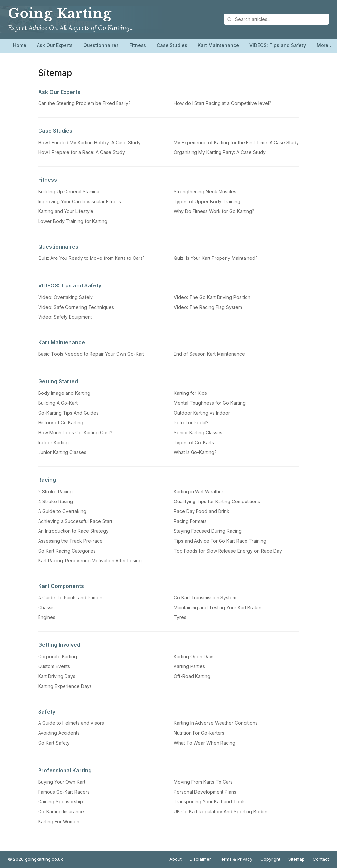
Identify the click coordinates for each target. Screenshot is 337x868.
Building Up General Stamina (69, 191)
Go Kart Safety (54, 743)
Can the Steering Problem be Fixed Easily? (84, 103)
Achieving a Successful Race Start (75, 521)
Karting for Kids (190, 393)
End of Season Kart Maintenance (209, 354)
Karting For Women (59, 821)
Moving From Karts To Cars (203, 782)
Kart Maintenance (218, 45)
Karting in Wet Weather (199, 491)
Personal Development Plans (205, 792)
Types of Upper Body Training (207, 201)
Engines (47, 617)
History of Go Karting (61, 423)
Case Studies (172, 45)
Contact (321, 859)
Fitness (138, 45)
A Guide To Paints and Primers (71, 597)
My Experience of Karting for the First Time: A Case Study (236, 142)
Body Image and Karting (64, 393)
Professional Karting (65, 770)
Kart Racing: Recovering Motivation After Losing (90, 561)
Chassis (46, 607)
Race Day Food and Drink (202, 511)
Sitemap (297, 859)
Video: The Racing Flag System (208, 307)
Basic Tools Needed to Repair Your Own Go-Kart (91, 354)
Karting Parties (189, 666)
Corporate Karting (58, 656)
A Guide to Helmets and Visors (71, 723)
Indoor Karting (53, 442)
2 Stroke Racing (55, 491)
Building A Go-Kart (58, 403)
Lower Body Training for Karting (73, 221)
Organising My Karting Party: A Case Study (220, 152)
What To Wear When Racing (205, 743)
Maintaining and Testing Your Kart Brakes (218, 607)
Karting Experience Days (65, 686)
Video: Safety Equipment (65, 317)
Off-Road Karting (192, 676)
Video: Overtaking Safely (65, 297)
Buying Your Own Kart (62, 782)
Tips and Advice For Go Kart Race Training (220, 541)
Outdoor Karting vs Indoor (202, 413)
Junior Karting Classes (62, 452)
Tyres (180, 617)
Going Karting (60, 14)
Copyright (270, 859)
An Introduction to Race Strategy (73, 531)
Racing (47, 480)
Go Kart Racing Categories (67, 551)
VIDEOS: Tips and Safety (278, 45)
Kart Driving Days (57, 676)
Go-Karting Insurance (61, 812)
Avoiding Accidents (59, 733)
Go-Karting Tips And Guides (68, 413)
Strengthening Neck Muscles (205, 191)
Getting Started (58, 381)
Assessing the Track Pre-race (70, 541)
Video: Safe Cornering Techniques (76, 307)
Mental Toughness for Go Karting (210, 403)
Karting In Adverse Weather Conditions (216, 723)
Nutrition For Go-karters (199, 733)
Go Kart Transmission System (205, 597)
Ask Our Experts (55, 45)
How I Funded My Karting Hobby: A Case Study (89, 142)
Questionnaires (101, 45)
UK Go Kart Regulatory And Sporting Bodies (221, 812)
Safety (47, 712)
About (176, 859)
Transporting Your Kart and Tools (210, 802)
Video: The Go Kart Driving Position (212, 297)
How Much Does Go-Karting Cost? (75, 433)
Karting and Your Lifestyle (66, 211)
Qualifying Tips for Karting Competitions (217, 501)
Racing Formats (190, 521)
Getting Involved (59, 645)
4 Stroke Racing (56, 501)
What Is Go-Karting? (195, 452)
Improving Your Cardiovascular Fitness (80, 201)
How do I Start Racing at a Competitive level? (222, 103)
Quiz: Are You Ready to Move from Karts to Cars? (91, 258)
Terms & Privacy (236, 859)
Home (20, 45)
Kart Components (61, 586)
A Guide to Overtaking (62, 511)
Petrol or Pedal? (191, 423)
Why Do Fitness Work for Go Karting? (214, 211)
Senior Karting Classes (198, 433)
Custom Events (54, 666)
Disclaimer (200, 859)
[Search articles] (276, 19)
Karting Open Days (194, 656)
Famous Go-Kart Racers (64, 792)
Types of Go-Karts (194, 442)
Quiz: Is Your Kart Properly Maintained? (216, 258)
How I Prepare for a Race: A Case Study (82, 152)
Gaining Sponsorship (61, 802)
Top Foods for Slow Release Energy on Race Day (228, 551)
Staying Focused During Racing (208, 531)
